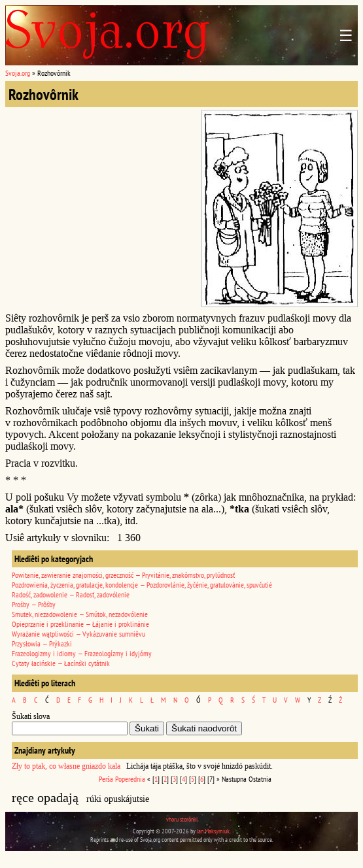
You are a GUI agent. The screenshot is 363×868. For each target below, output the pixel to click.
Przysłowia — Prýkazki (42, 643)
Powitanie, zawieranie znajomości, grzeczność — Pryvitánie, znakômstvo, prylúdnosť (123, 575)
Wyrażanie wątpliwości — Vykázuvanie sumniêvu (78, 634)
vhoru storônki (182, 819)
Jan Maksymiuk (213, 831)
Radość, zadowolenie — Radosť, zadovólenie (71, 594)
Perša (106, 779)
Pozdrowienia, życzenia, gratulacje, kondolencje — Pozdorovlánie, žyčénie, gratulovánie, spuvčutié (142, 585)
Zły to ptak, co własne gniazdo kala (66, 766)
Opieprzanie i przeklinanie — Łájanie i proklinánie (80, 624)
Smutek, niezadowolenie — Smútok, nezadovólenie (80, 614)
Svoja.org (18, 73)
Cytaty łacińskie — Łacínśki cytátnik (61, 663)
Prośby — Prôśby (34, 604)
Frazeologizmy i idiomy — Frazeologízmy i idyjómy (82, 653)
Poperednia (130, 779)
